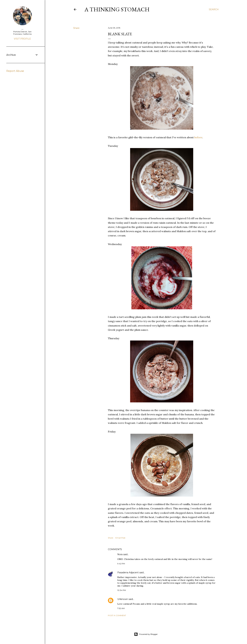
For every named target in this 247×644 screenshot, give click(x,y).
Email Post (120, 538)
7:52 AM (121, 608)
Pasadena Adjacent (128, 572)
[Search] (214, 9)
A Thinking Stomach (117, 9)
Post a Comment (117, 615)
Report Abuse (15, 71)
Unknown (123, 599)
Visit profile (22, 39)
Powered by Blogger (146, 634)
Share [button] (76, 28)
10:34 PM (122, 590)
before (198, 137)
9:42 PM (121, 564)
